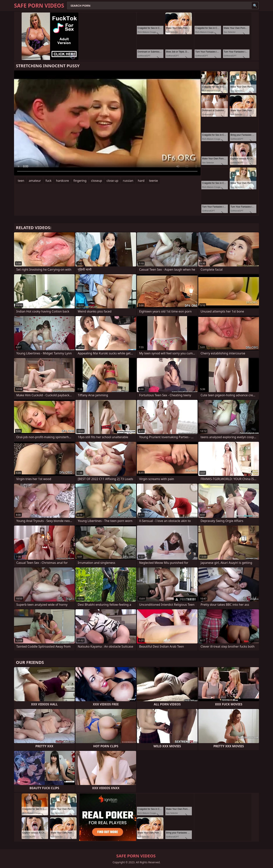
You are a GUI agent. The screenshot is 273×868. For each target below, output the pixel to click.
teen (21, 181)
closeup (96, 181)
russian (128, 181)
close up (112, 181)
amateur (35, 181)
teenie (153, 181)
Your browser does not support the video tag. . (107, 123)
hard (141, 181)
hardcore (63, 181)
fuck (49, 181)
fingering (80, 181)
